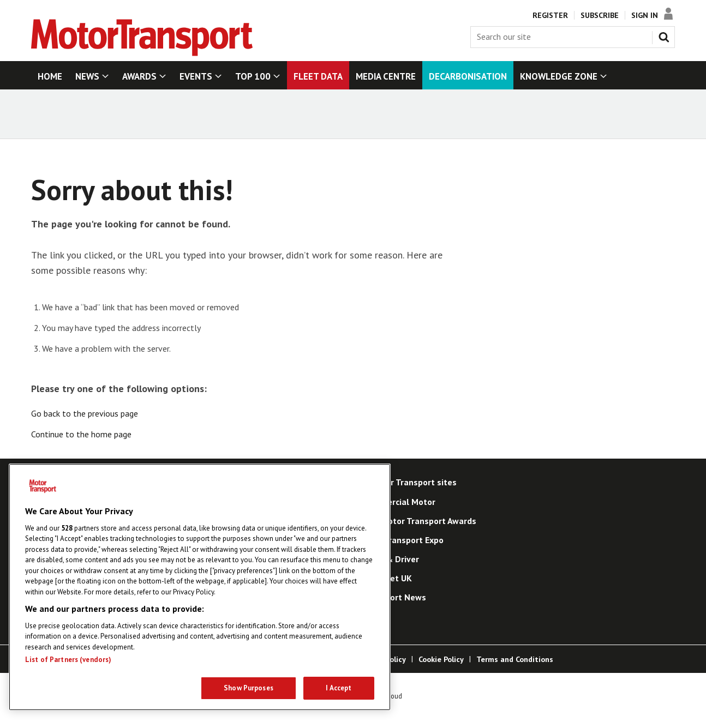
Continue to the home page (81, 434)
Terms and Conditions (515, 659)
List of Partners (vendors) (68, 660)
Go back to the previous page (85, 413)
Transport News (394, 597)
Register (550, 15)
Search (666, 35)
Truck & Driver (391, 559)
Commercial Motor (399, 502)
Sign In (645, 15)
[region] (200, 587)
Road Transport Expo (403, 540)
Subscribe (600, 15)
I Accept (339, 688)
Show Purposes (249, 688)
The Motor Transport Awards (420, 521)
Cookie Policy (441, 659)
